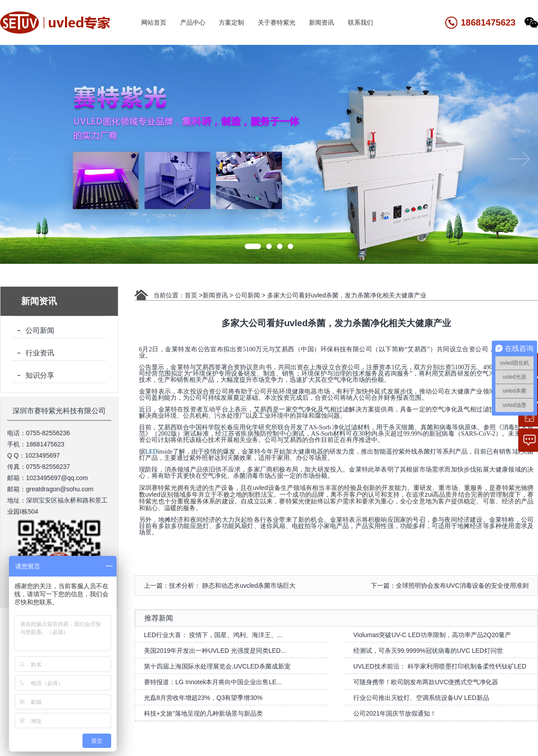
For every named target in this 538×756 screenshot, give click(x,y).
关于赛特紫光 (277, 22)
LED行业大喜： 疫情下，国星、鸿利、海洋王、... (213, 635)
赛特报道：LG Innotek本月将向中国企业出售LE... (213, 682)
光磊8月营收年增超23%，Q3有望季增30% (203, 698)
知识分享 (40, 375)
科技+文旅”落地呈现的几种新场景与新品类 (203, 713)
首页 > (194, 295)
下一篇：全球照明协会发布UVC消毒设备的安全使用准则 (450, 586)
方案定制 (231, 22)
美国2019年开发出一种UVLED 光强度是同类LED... (215, 651)
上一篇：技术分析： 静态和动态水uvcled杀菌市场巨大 (220, 586)
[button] (253, 246)
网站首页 (154, 22)
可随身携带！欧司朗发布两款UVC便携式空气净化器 (426, 682)
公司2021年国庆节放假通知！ (395, 713)
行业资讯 (40, 353)
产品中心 (193, 22)
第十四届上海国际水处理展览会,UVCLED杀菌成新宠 (217, 666)
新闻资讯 (321, 22)
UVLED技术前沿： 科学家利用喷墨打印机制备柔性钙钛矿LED (440, 666)
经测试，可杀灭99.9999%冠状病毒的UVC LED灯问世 (428, 651)
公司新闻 (40, 330)
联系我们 (360, 22)
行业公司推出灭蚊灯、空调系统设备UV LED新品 (421, 698)
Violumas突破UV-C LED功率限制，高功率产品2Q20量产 (432, 635)
